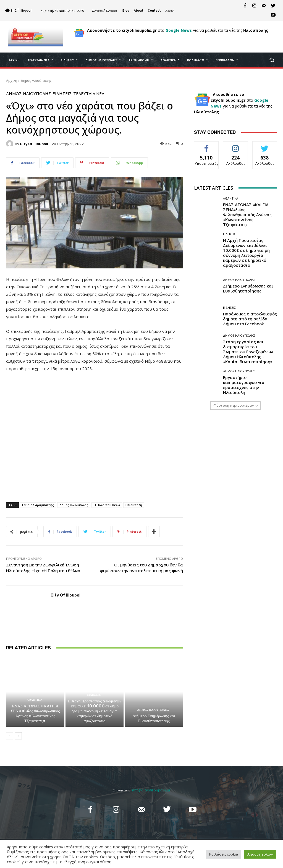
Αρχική (12, 81)
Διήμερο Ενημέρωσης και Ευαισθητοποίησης (154, 718)
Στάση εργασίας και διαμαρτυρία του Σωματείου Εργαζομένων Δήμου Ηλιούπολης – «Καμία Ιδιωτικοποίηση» (248, 352)
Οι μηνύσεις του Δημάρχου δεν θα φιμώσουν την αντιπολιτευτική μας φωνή (141, 568)
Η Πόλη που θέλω (107, 505)
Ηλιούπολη (134, 505)
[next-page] (18, 736)
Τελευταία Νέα (89, 94)
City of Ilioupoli (34, 144)
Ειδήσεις (62, 94)
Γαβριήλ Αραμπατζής (38, 505)
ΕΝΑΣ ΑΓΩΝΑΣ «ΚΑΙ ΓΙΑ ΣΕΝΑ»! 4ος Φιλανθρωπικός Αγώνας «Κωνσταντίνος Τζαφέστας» (35, 713)
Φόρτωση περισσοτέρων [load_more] (235, 405)
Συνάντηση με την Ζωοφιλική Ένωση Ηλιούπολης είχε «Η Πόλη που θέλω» (43, 568)
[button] (272, 60)
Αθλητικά (34, 700)
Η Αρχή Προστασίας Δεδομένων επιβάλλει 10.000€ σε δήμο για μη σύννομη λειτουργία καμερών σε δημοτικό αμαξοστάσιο (95, 711)
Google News (179, 30)
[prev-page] (10, 736)
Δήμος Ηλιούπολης (36, 81)
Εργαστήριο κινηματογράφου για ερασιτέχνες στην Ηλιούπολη (244, 385)
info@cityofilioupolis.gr (151, 790)
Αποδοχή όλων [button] (260, 854)
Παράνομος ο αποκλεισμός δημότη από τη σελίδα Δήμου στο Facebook (250, 319)
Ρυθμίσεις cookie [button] (224, 854)
